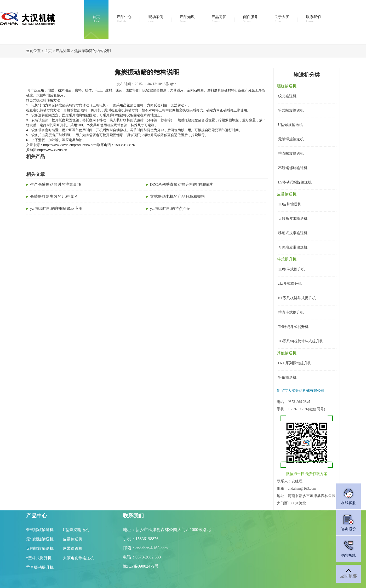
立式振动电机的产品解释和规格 (178, 197)
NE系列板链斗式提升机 (297, 298)
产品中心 (124, 19)
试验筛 (43, 120)
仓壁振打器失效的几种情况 (54, 197)
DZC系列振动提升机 (295, 363)
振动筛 (41, 100)
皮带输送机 (73, 539)
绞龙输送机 (287, 96)
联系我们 (313, 19)
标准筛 (166, 120)
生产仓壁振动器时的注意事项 (56, 185)
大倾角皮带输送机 (293, 219)
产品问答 (219, 19)
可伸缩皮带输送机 (293, 247)
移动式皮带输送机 (293, 233)
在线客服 (348, 496)
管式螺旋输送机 (291, 110)
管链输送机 (287, 377)
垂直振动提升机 (40, 567)
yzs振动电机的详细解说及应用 (56, 209)
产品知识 (187, 19)
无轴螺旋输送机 (291, 139)
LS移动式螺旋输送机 (295, 182)
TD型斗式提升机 (292, 269)
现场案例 (156, 19)
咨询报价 (348, 522)
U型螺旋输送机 (290, 125)
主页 (48, 51)
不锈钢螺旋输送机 (293, 168)
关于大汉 (282, 19)
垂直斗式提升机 (291, 312)
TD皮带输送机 (290, 204)
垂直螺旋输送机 (291, 154)
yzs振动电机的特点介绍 (170, 209)
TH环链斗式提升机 (293, 327)
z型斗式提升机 (290, 284)
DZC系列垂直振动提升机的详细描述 (181, 185)
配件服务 (250, 19)
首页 (96, 19)
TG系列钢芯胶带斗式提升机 (301, 341)
